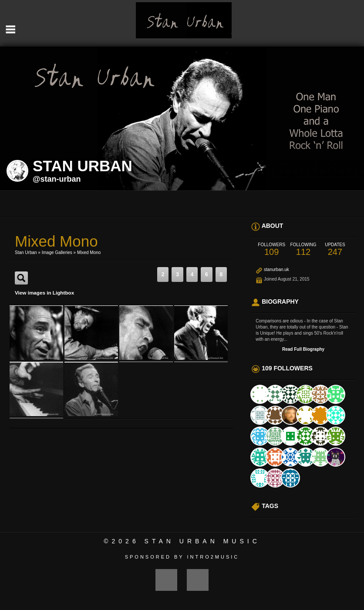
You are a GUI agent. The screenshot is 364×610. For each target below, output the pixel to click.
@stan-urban (57, 179)
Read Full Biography (303, 349)
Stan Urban (26, 252)
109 (271, 249)
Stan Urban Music (202, 541)
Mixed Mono (89, 252)
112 (303, 249)
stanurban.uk (276, 269)
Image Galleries (57, 252)
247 (335, 249)
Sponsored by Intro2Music (182, 557)
